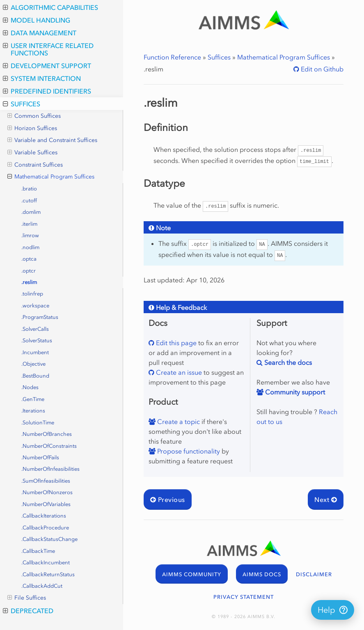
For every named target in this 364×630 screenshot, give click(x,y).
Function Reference (172, 57)
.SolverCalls (35, 329)
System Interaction (42, 78)
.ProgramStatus (40, 317)
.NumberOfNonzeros (47, 492)
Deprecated (28, 611)
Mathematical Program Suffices (51, 177)
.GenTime (33, 399)
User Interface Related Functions (48, 49)
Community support (294, 392)
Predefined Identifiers (47, 91)
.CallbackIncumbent (46, 562)
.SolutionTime (38, 423)
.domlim (31, 212)
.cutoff (29, 200)
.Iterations (33, 411)
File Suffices (27, 598)
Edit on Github (321, 69)
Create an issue (178, 372)
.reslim (29, 282)
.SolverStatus (37, 340)
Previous (168, 499)
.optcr (29, 271)
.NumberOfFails (40, 457)
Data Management (40, 33)
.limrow (30, 235)
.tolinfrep (32, 294)
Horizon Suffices (32, 128)
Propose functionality (188, 451)
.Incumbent (35, 352)
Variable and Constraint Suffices (52, 140)
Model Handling (37, 20)
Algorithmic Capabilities (50, 7)
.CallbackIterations (44, 516)
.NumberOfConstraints (49, 446)
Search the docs (287, 362)
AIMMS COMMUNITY (192, 574)
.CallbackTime (38, 551)
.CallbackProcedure (45, 528)
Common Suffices (34, 116)
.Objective (33, 364)
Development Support (47, 66)
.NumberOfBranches (47, 434)
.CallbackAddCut (42, 586)
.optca (29, 259)
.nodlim (30, 247)
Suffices (22, 104)
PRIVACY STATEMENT (244, 597)
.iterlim (29, 224)
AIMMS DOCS (262, 574)
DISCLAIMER (314, 574)
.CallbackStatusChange (49, 539)
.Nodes (30, 387)
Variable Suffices (32, 153)
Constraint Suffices (35, 165)
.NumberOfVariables (46, 504)
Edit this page (175, 343)
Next (326, 499)
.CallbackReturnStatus (48, 574)
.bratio (29, 189)
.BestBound (35, 376)
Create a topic (178, 422)
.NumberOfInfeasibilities (50, 469)
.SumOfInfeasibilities (46, 481)
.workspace (35, 306)
